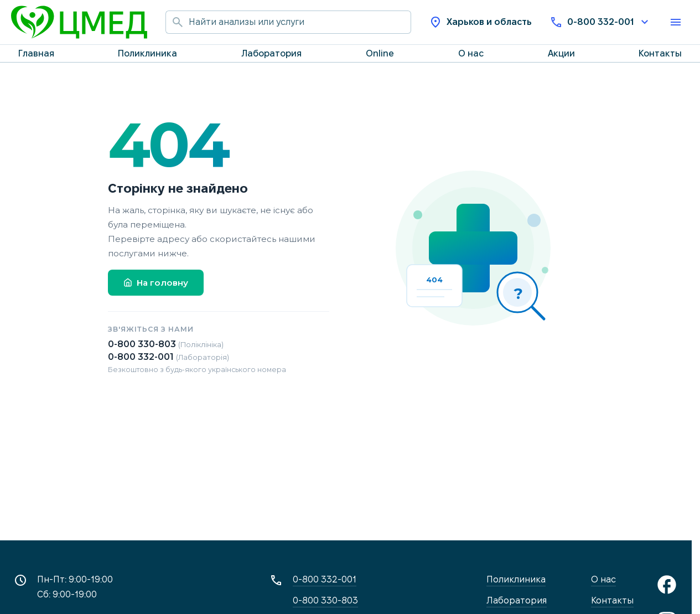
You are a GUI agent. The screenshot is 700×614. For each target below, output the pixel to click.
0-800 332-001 (600, 22)
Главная (36, 53)
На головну (156, 283)
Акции (561, 53)
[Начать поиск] (177, 22)
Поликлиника (147, 53)
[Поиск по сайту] (300, 22)
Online (380, 53)
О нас (471, 53)
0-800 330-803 (166, 344)
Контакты (660, 53)
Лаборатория (271, 53)
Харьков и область (480, 22)
